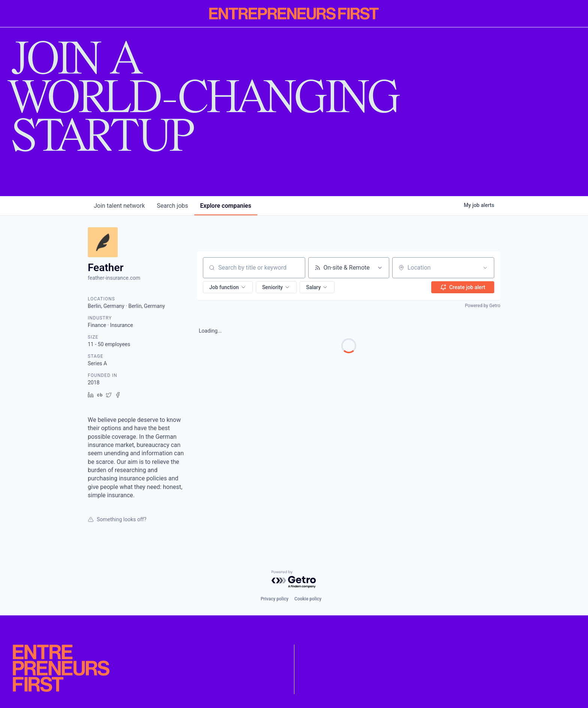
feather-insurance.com (114, 278)
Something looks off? (117, 519)
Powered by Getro (483, 306)
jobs (172, 206)
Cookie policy (308, 599)
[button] (228, 287)
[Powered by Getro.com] (294, 580)
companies (226, 206)
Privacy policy (274, 599)
